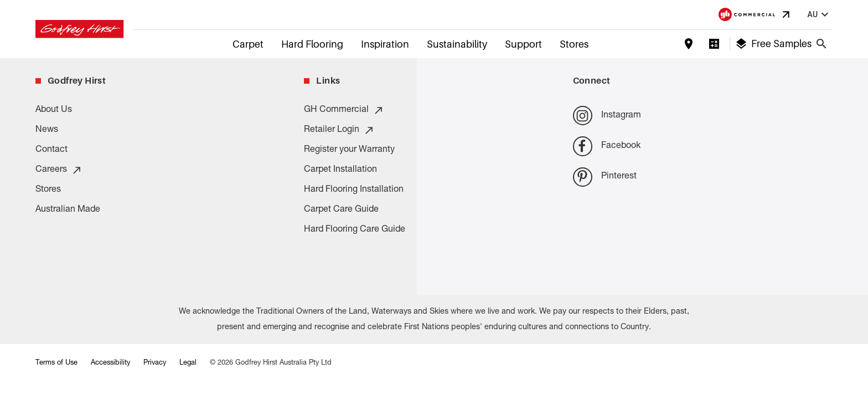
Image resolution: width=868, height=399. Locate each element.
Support (523, 44)
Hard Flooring (312, 44)
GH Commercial (344, 110)
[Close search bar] (821, 44)
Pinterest (605, 177)
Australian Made (68, 210)
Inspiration (385, 44)
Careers (59, 170)
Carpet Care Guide (341, 210)
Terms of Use (56, 363)
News (47, 130)
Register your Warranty (349, 150)
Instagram (607, 116)
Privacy (155, 363)
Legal (188, 363)
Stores (574, 44)
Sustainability (457, 44)
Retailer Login (339, 130)
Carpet (248, 44)
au (819, 15)
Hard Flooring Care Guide (355, 230)
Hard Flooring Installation (354, 190)
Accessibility (110, 363)
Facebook (607, 146)
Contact (51, 150)
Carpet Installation (340, 170)
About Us (54, 110)
